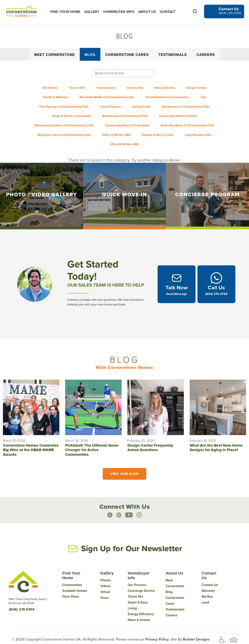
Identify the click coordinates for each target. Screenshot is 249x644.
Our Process (137, 575)
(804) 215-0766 (230, 13)
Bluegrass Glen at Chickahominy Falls (61, 126)
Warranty (208, 580)
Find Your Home (67, 12)
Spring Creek (143, 103)
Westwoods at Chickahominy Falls (189, 103)
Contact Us (210, 575)
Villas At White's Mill (124, 134)
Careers (206, 55)
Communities (72, 575)
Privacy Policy (157, 629)
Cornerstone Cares (127, 55)
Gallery (94, 12)
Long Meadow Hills (202, 126)
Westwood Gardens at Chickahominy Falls (62, 118)
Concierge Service (141, 580)
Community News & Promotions (127, 118)
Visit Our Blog (124, 463)
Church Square (109, 103)
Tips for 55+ (74, 87)
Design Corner (203, 87)
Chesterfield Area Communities (168, 95)
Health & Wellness (52, 95)
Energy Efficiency (141, 604)
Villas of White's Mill (115, 126)
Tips (207, 95)
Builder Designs (196, 629)
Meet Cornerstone (54, 55)
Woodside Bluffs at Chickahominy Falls (105, 95)
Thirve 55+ (135, 586)
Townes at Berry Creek (159, 126)
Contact (169, 12)
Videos (105, 576)
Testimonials (173, 55)
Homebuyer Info (121, 12)
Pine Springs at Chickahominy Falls (60, 103)
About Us (149, 12)
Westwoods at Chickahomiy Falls (125, 110)
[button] (195, 11)
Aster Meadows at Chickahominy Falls (190, 118)
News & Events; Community (69, 110)
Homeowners (105, 87)
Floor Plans (71, 586)
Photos (105, 570)
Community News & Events (181, 110)
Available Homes (75, 580)
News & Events (168, 87)
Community (136, 87)
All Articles (44, 87)
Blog (90, 55)
